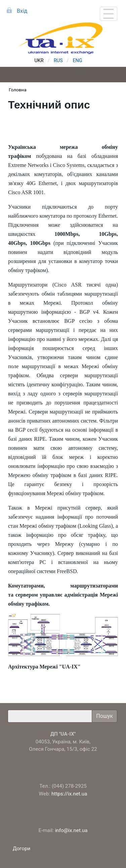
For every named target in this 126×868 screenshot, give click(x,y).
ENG (77, 61)
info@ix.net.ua (71, 830)
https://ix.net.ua (69, 794)
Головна (18, 90)
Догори (22, 849)
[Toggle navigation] (109, 14)
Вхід (22, 11)
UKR (39, 61)
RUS (58, 61)
